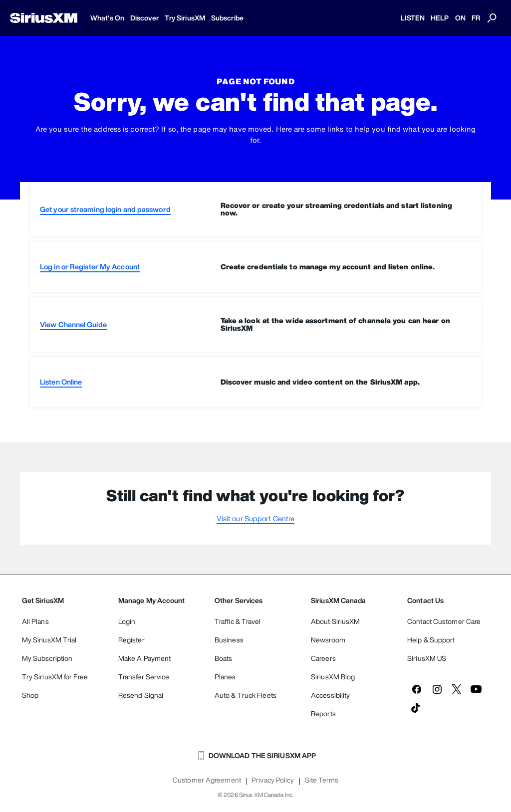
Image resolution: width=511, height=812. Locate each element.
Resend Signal (141, 695)
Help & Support (431, 640)
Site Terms (322, 780)
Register (131, 640)
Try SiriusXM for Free (55, 677)
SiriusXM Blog (333, 677)
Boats (224, 658)
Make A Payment (144, 658)
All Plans (35, 621)
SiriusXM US (427, 658)
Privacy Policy (273, 780)
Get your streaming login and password (105, 209)
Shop (30, 695)
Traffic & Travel (238, 621)
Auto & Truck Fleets (246, 695)
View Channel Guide (73, 324)
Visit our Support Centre (255, 518)
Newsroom (328, 640)
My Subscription (47, 658)
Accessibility (330, 695)
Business (229, 640)
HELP (440, 18)
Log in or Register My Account (90, 267)
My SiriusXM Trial (49, 640)
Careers (323, 658)
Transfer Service (144, 677)
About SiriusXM (335, 621)
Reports (323, 713)
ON (460, 18)
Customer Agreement (207, 780)
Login (127, 621)
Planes (225, 677)
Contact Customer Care (444, 621)
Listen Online (61, 382)
